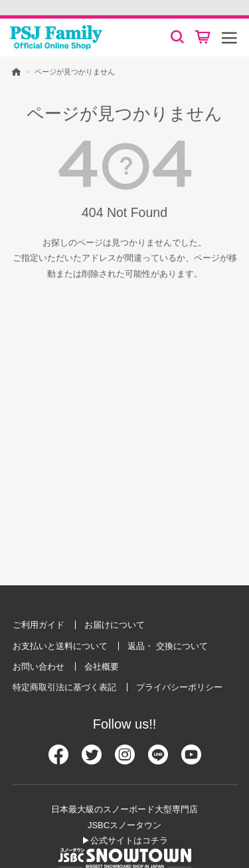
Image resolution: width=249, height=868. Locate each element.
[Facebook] (58, 760)
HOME (16, 71)
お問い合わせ (39, 667)
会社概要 (102, 667)
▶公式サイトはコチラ (125, 840)
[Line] (158, 760)
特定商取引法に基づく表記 (64, 687)
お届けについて (115, 625)
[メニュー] (229, 37)
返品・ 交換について (168, 646)
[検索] (177, 37)
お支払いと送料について (60, 646)
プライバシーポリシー (179, 687)
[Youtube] (191, 760)
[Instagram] (125, 760)
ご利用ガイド (39, 625)
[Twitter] (92, 760)
